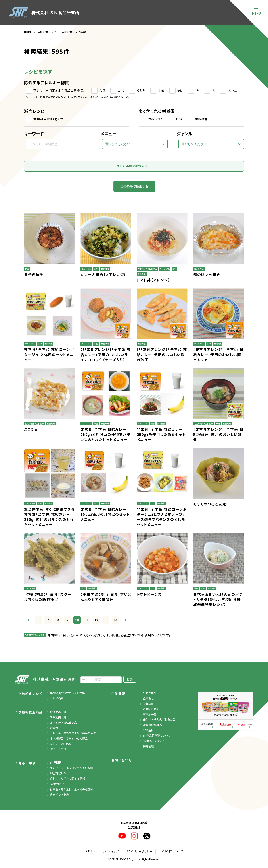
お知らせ (90, 851)
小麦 (161, 90)
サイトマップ (111, 851)
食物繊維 (202, 119)
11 (87, 620)
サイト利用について (171, 851)
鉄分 (179, 119)
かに (121, 90)
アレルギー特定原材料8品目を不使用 (60, 90)
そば (180, 90)
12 (96, 620)
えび (102, 90)
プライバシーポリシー (139, 851)
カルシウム (156, 119)
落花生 (233, 90)
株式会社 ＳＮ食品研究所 (44, 13)
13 (106, 620)
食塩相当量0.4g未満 (48, 119)
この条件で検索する (134, 186)
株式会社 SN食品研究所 (46, 680)
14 (115, 620)
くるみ (141, 90)
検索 (130, 680)
